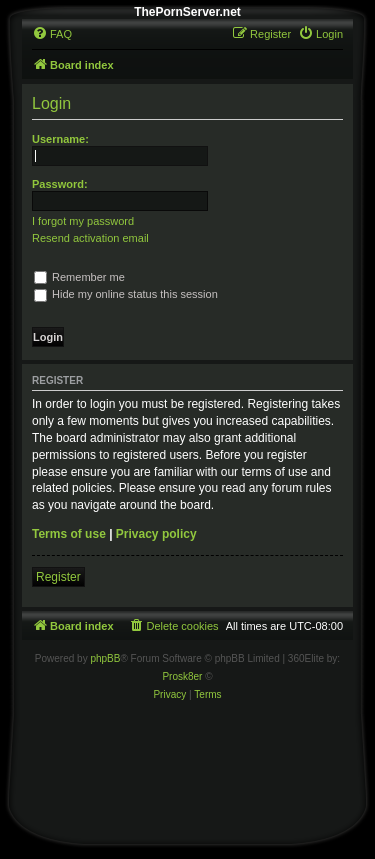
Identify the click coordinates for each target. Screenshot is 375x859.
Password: (60, 184)
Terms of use (69, 534)
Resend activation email (90, 238)
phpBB (105, 658)
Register (58, 577)
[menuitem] (52, 34)
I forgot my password (83, 221)
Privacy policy (156, 534)
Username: (60, 139)
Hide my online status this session (126, 294)
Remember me (79, 277)
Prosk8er (182, 676)
